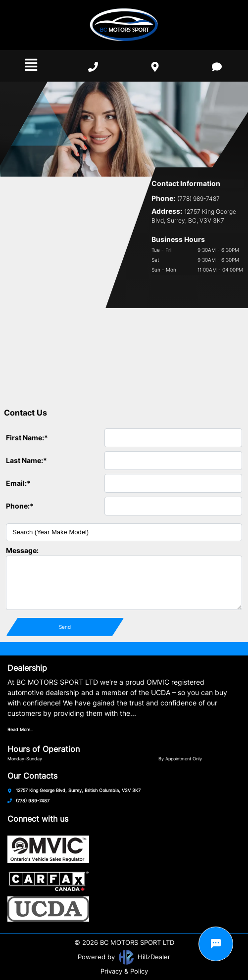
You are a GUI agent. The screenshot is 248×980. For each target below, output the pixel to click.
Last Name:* (26, 460)
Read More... (20, 729)
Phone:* (20, 506)
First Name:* (27, 438)
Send (65, 627)
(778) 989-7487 (33, 801)
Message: (22, 550)
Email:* (18, 483)
